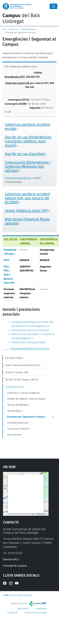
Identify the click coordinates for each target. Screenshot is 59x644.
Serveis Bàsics (15, 411)
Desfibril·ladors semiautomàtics (28, 342)
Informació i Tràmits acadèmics (24, 393)
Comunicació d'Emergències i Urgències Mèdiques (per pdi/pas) (28, 166)
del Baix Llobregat (21, 18)
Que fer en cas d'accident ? (26, 334)
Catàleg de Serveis (29, 29)
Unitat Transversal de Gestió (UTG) (23, 365)
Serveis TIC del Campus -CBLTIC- (22, 380)
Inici (4, 29)
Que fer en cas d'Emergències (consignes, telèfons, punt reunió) (28, 141)
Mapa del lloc (23, 609)
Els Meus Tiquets (14, 358)
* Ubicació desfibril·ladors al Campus (26, 349)
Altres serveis (14, 435)
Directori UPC (10, 559)
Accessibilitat (41, 609)
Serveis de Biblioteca (18, 405)
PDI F (7, 260)
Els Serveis (13, 29)
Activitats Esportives (18, 423)
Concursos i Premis (17, 429)
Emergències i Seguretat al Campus (26, 417)
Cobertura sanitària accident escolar (27, 127)
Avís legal (11, 613)
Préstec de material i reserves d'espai (26, 399)
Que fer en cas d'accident (25, 154)
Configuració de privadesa (36, 613)
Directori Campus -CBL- (17, 372)
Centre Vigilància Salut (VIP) (27, 211)
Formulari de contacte (15, 566)
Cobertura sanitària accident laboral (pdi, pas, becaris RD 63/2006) (27, 198)
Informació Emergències (18, 178)
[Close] (53, 6)
